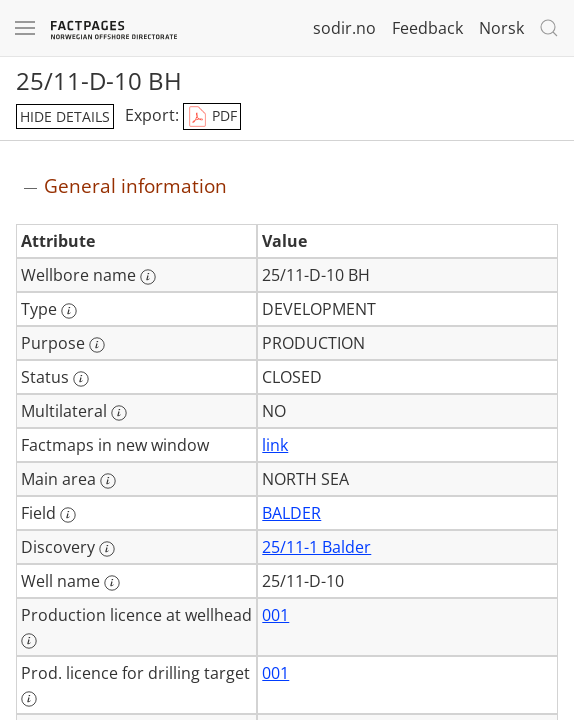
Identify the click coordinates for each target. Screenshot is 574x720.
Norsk (501, 28)
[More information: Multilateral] (119, 413)
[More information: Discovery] (107, 549)
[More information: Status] (81, 379)
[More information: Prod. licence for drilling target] (29, 699)
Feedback (427, 28)
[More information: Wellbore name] (148, 277)
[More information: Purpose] (97, 345)
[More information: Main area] (108, 481)
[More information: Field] (68, 515)
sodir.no (344, 28)
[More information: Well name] (112, 583)
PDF (212, 117)
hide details (65, 116)
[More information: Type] (69, 311)
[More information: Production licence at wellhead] (29, 641)
